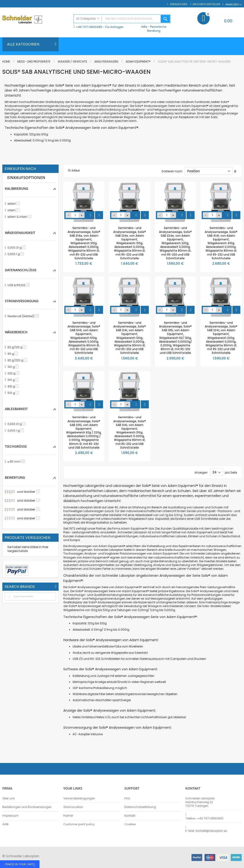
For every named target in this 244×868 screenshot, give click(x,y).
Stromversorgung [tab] (22, 301)
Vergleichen (178, 4)
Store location (73, 807)
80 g (14, 354)
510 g (14, 393)
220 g (14, 373)
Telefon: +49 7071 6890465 (204, 819)
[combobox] (122, 19)
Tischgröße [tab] (16, 446)
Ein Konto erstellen (206, 4)
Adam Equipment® (138, 61)
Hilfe (144, 27)
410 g (14, 386)
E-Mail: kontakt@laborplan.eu (206, 831)
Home (7, 61)
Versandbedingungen (79, 798)
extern (14, 204)
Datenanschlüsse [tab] (21, 270)
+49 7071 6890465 (89, 27)
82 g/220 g (18, 360)
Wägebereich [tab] (16, 332)
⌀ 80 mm (17, 462)
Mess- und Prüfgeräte (34, 61)
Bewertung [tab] (15, 477)
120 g (14, 367)
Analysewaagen (107, 61)
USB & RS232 (19, 285)
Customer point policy (79, 824)
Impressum (11, 816)
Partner (68, 816)
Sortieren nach (172, 171)
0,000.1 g (16, 254)
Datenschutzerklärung (140, 807)
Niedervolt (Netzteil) (24, 316)
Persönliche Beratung (157, 29)
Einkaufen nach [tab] (20, 169)
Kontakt (130, 816)
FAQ (127, 798)
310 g (14, 380)
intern (14, 210)
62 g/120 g (18, 347)
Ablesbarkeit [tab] (16, 409)
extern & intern (20, 217)
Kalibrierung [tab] (17, 188)
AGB (5, 824)
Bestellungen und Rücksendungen (27, 807)
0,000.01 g (17, 248)
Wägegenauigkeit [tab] (20, 233)
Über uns (9, 798)
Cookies (130, 824)
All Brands (56, 587)
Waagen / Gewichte (73, 61)
